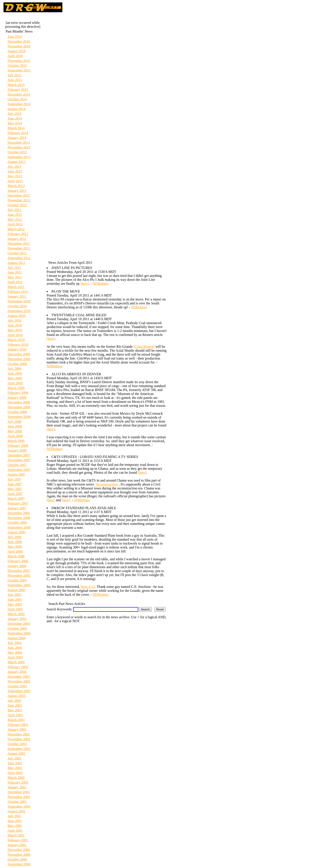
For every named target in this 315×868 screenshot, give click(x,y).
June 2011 (15, 272)
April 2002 (15, 773)
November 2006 (19, 518)
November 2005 (19, 575)
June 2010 (15, 325)
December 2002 (19, 734)
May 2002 (15, 768)
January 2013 (17, 191)
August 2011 (16, 263)
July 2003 (15, 701)
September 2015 (19, 70)
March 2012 (16, 229)
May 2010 (15, 330)
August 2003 (16, 696)
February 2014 (18, 133)
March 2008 (16, 441)
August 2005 (16, 590)
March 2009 (16, 388)
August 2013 (16, 162)
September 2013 (19, 157)
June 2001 (15, 821)
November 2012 (19, 200)
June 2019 (15, 37)
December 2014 (19, 94)
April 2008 (15, 436)
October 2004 (17, 628)
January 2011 (17, 296)
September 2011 (19, 258)
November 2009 (19, 359)
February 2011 (18, 292)
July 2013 (15, 167)
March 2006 (16, 556)
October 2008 (17, 412)
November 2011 (19, 248)
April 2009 (15, 383)
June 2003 (15, 705)
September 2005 (19, 585)
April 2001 (15, 830)
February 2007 (18, 503)
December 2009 (19, 354)
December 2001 (19, 792)
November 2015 (19, 61)
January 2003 (17, 729)
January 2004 (17, 672)
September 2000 (19, 864)
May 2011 (15, 277)
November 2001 (19, 797)
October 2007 (17, 465)
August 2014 (16, 109)
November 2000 (19, 855)
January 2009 (17, 397)
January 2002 (17, 787)
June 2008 (15, 426)
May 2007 (15, 489)
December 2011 (19, 244)
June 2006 (15, 542)
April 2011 (15, 282)
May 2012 (15, 219)
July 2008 (15, 422)
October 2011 (17, 253)
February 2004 (18, 667)
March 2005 (16, 614)
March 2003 (16, 720)
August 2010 (16, 316)
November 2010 (19, 301)
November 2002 (19, 739)
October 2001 (17, 802)
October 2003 (17, 686)
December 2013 (19, 142)
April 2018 (15, 56)
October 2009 (17, 364)
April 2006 (15, 551)
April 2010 (15, 335)
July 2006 (15, 537)
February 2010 (18, 345)
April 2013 (15, 181)
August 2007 (16, 474)
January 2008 (17, 450)
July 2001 (15, 816)
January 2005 (17, 619)
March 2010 (16, 340)
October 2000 (17, 859)
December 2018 (19, 41)
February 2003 (18, 725)
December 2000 (19, 850)
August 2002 (16, 754)
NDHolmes (101, 284)
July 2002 (15, 758)
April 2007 (15, 494)
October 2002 (17, 744)
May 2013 (15, 176)
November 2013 (19, 147)
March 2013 (16, 186)
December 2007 (19, 455)
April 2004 (15, 657)
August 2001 (16, 811)
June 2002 (15, 763)
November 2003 (19, 681)
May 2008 (15, 431)
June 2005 (15, 600)
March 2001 (16, 835)
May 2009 (15, 378)
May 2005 (15, 604)
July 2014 (15, 114)
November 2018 (19, 46)
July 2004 (15, 643)
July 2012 (15, 210)
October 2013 (17, 152)
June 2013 (15, 171)
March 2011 (16, 287)
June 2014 (15, 118)
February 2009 (18, 393)
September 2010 (19, 311)
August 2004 (16, 638)
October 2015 (17, 65)
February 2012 (18, 234)
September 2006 (19, 527)
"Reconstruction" (107, 484)
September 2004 (19, 633)
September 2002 (19, 749)
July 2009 (15, 369)
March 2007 (16, 499)
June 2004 (15, 648)
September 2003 (19, 691)
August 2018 (16, 51)
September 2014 (19, 104)
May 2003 (15, 710)
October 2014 (17, 99)
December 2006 (19, 513)
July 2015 (15, 75)
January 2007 (17, 508)
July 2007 (15, 479)
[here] (85, 284)
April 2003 (15, 715)
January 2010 (17, 349)
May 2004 (15, 652)
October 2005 (17, 580)
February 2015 (18, 90)
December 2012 (19, 195)
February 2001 (18, 840)
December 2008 (19, 402)
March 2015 (16, 85)
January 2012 (17, 239)
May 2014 (15, 123)
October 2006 (17, 523)
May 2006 (15, 547)
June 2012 (15, 215)
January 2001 (17, 845)
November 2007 (19, 460)
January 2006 (17, 566)
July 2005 (15, 595)
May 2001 (15, 826)
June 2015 (15, 80)
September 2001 (19, 806)
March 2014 (16, 128)
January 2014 (17, 138)
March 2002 (16, 778)
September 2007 (19, 470)
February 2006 (18, 561)
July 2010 (15, 320)
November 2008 (19, 407)
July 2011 (14, 268)
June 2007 (15, 484)
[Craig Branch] (144, 347)
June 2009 (15, 373)
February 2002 (18, 782)
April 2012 (15, 224)
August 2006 (16, 532)
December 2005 (19, 571)
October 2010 (17, 306)
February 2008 (18, 446)
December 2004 (19, 624)
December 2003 (19, 677)
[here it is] (88, 587)
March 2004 (16, 662)
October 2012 (17, 205)
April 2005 (15, 609)
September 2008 (19, 417)
